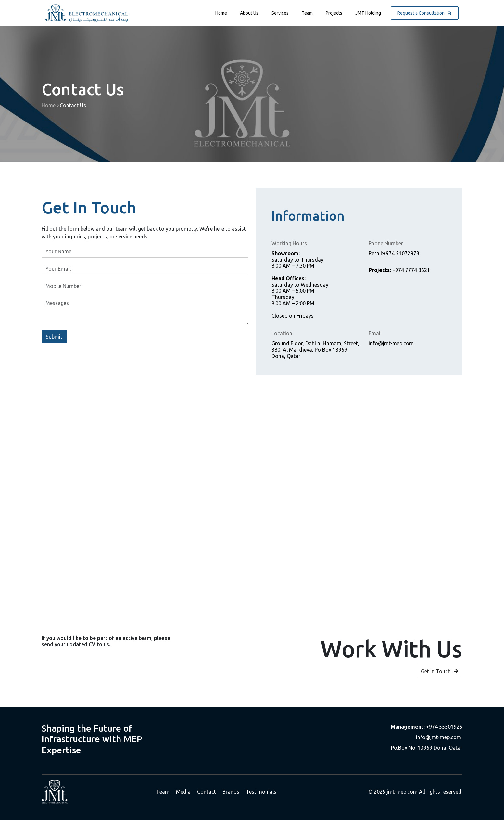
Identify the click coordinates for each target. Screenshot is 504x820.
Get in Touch (440, 679)
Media (183, 792)
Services (280, 13)
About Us (249, 13)
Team (307, 13)
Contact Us (73, 105)
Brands (231, 792)
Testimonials (261, 792)
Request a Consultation (425, 13)
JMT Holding (368, 13)
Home (221, 13)
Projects (334, 13)
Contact (207, 792)
